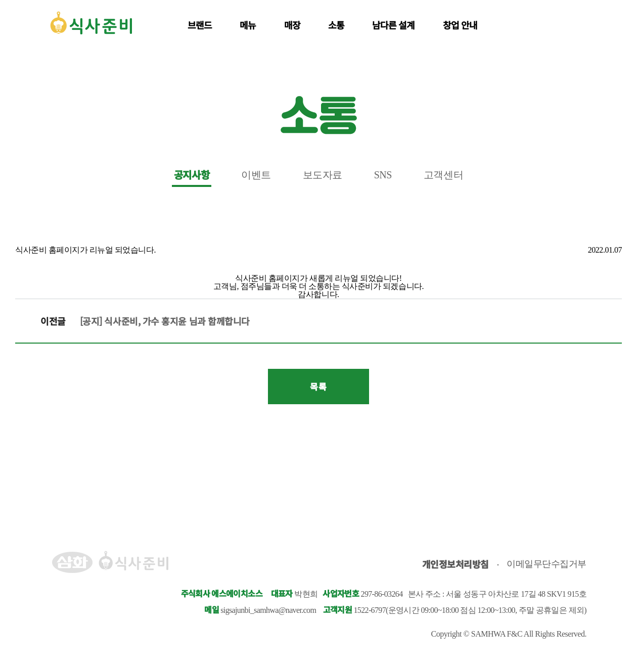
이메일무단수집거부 (547, 564)
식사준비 (91, 23)
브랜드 (200, 25)
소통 (336, 25)
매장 (292, 25)
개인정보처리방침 (456, 564)
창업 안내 (460, 25)
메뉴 (248, 25)
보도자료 (323, 175)
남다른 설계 (394, 25)
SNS (383, 175)
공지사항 (192, 175)
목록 (318, 386)
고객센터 (443, 175)
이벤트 (256, 175)
